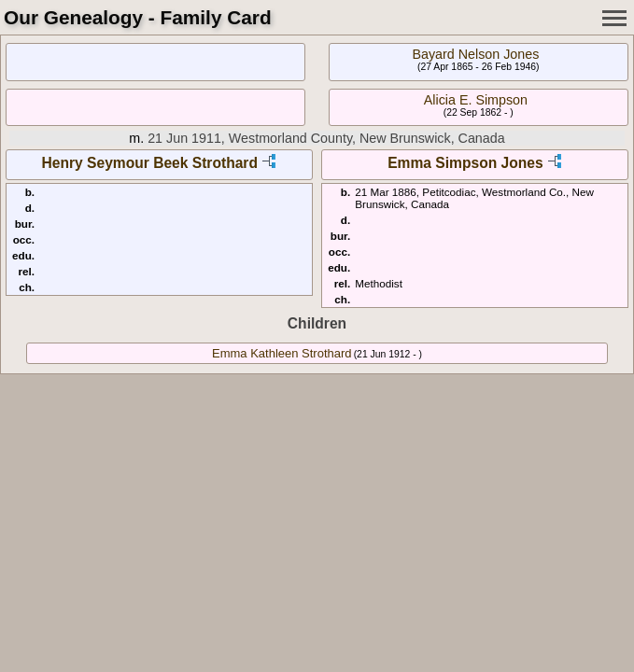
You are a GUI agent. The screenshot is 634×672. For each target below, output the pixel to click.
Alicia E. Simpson (476, 100)
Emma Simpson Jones (465, 163)
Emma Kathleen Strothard (282, 353)
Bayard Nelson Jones (475, 54)
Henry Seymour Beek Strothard (150, 163)
